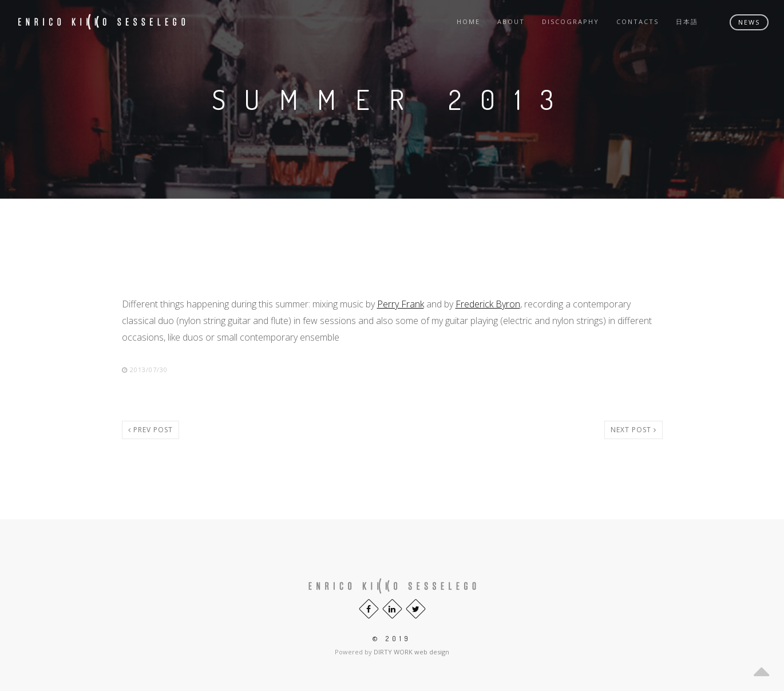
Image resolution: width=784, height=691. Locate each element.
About (511, 21)
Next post (633, 430)
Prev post (151, 430)
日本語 (687, 21)
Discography (571, 21)
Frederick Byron (488, 304)
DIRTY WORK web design (411, 652)
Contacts (638, 21)
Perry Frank (401, 304)
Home (468, 21)
